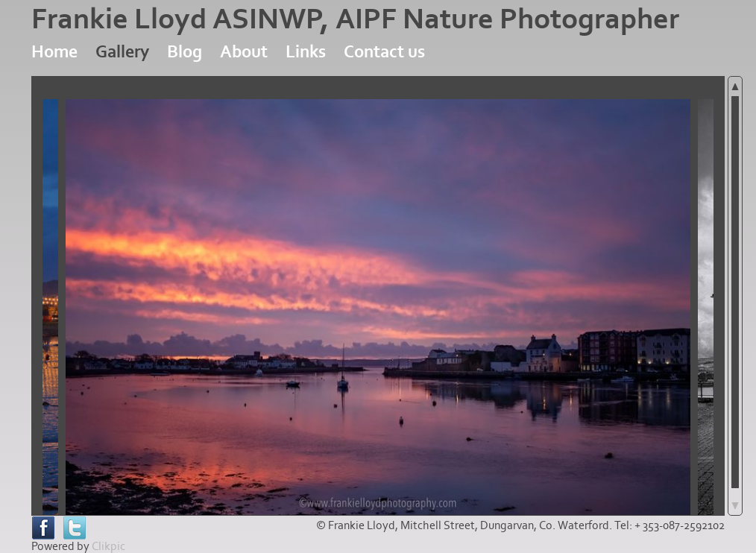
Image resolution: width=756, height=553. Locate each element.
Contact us (384, 52)
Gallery (122, 52)
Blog (185, 52)
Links (306, 52)
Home (54, 52)
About (244, 52)
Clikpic (108, 546)
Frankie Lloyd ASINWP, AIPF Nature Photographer (355, 19)
